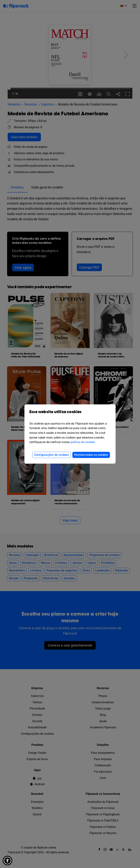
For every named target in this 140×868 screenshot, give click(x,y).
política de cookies (83, 442)
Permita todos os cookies (91, 455)
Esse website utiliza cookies (70, 414)
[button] (7, 861)
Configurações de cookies (51, 455)
